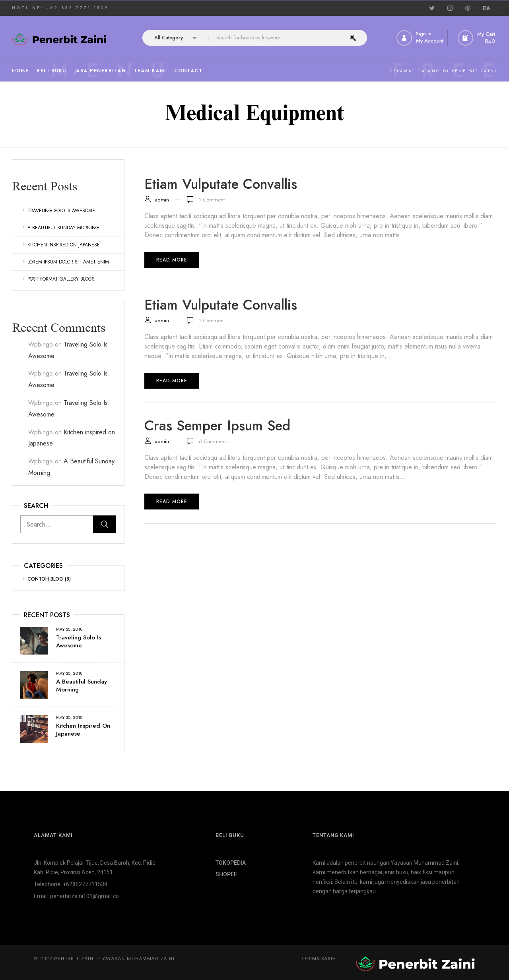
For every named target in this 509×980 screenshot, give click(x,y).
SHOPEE (226, 874)
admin (162, 200)
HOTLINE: (28, 8)
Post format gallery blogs (61, 279)
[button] (477, 38)
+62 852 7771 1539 (77, 8)
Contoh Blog (45, 579)
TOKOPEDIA (231, 863)
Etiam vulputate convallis (221, 184)
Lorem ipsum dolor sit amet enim (68, 262)
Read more (172, 260)
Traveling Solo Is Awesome (61, 211)
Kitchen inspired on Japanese (64, 245)
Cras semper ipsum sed (217, 426)
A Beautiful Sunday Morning (63, 228)
